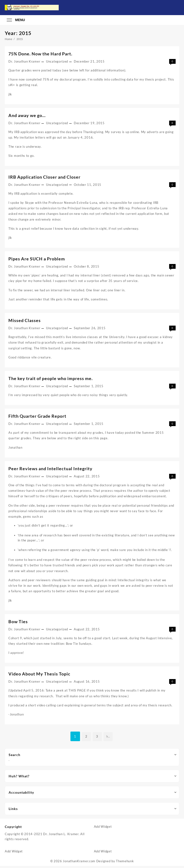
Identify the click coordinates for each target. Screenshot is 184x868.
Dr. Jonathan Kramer (24, 61)
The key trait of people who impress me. (51, 379)
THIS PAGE (77, 692)
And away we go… (27, 116)
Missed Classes (25, 321)
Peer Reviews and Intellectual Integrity (50, 470)
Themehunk (125, 863)
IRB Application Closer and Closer (44, 177)
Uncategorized (57, 61)
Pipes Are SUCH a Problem (37, 259)
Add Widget (103, 828)
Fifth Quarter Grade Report (37, 417)
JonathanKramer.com (79, 863)
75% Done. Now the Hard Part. (40, 54)
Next (109, 739)
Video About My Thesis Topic (39, 676)
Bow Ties (18, 623)
